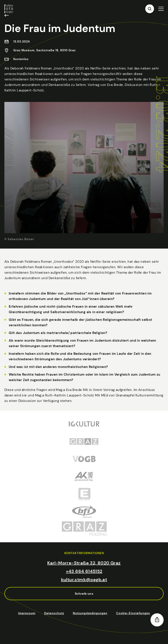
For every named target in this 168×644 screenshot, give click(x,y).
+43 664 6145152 (84, 571)
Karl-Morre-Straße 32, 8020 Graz (84, 563)
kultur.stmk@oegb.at (84, 580)
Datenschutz (54, 613)
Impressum (27, 613)
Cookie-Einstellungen (133, 613)
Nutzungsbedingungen (90, 613)
